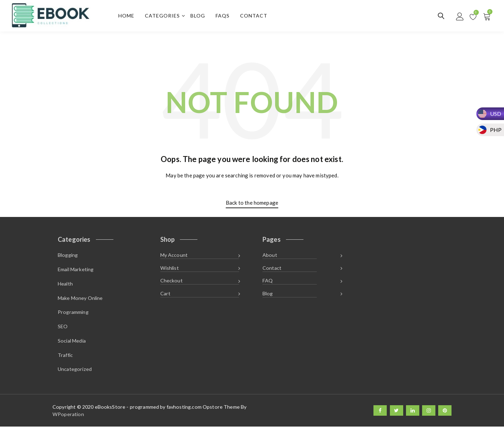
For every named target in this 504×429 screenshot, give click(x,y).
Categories (163, 16)
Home (127, 16)
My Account (174, 256)
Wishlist (170, 269)
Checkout (171, 282)
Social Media (72, 342)
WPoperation (68, 417)
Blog (198, 16)
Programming (73, 313)
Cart (166, 295)
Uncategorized (75, 371)
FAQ (268, 282)
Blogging (68, 256)
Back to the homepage (252, 203)
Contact (254, 16)
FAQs (223, 16)
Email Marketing (76, 270)
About (270, 256)
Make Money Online (80, 299)
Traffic (65, 357)
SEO (63, 328)
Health (65, 285)
